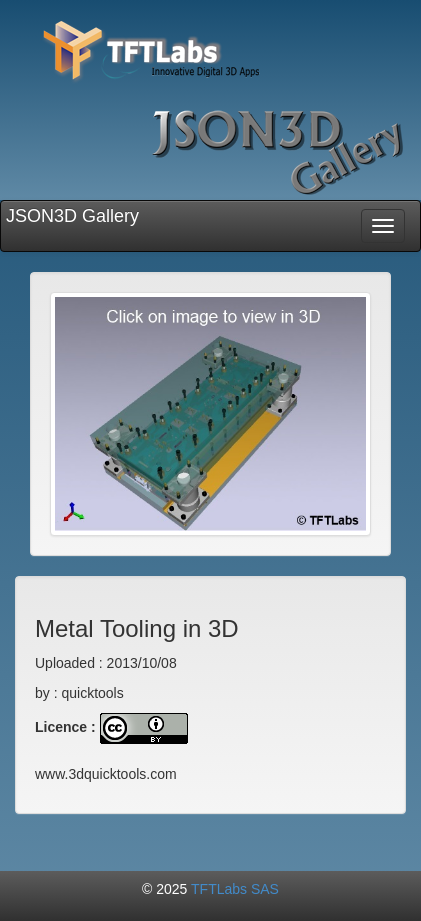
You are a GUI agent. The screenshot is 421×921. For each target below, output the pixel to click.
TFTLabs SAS (235, 889)
